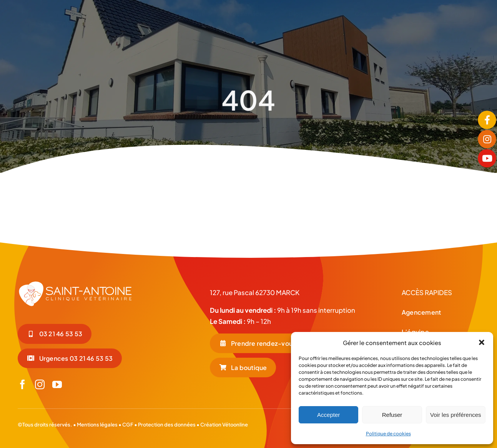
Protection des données (167, 425)
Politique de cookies (388, 434)
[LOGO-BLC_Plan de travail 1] (75, 284)
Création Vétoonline (224, 425)
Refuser (392, 415)
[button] (482, 342)
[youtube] (57, 384)
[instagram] (40, 384)
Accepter (328, 415)
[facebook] (22, 384)
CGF (127, 425)
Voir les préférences (456, 415)
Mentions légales (97, 425)
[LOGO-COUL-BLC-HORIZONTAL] (57, 20)
